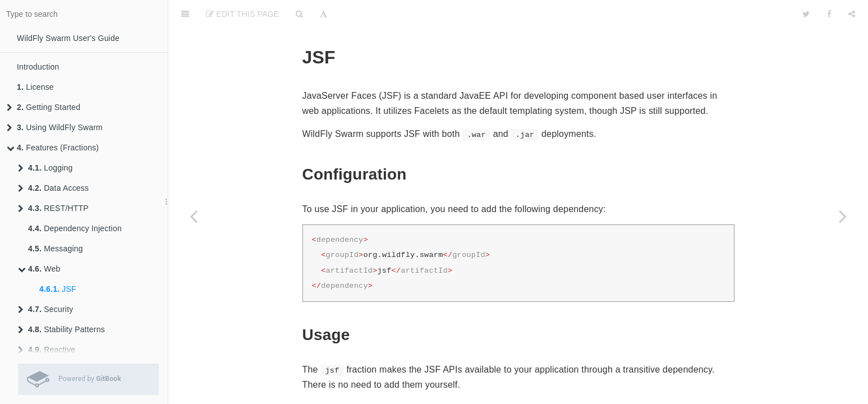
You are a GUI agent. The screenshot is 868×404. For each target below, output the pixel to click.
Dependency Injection (75, 228)
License (35, 87)
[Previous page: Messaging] (194, 216)
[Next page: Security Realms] (843, 216)
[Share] (852, 14)
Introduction (38, 67)
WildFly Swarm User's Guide (68, 38)
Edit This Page (242, 14)
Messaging (56, 249)
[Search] (299, 14)
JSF (58, 289)
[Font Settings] (323, 14)
